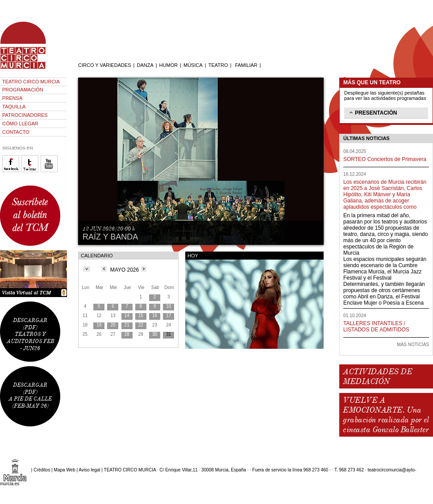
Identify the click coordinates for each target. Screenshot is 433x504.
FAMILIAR (246, 65)
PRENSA (12, 98)
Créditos (42, 470)
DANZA (145, 65)
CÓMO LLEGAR (20, 124)
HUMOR (169, 65)
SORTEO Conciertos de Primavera (385, 159)
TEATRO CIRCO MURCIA (31, 82)
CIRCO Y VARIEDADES (105, 65)
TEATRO (218, 65)
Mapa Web (65, 470)
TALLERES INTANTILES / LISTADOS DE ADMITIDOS (376, 326)
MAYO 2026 (125, 270)
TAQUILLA (14, 107)
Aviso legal (89, 470)
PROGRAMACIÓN (23, 90)
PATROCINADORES (25, 115)
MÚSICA (193, 65)
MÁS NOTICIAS (413, 345)
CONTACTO (16, 132)
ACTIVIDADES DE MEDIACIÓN (377, 376)
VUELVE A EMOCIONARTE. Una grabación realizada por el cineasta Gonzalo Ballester (386, 415)
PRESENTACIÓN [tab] (372, 112)
